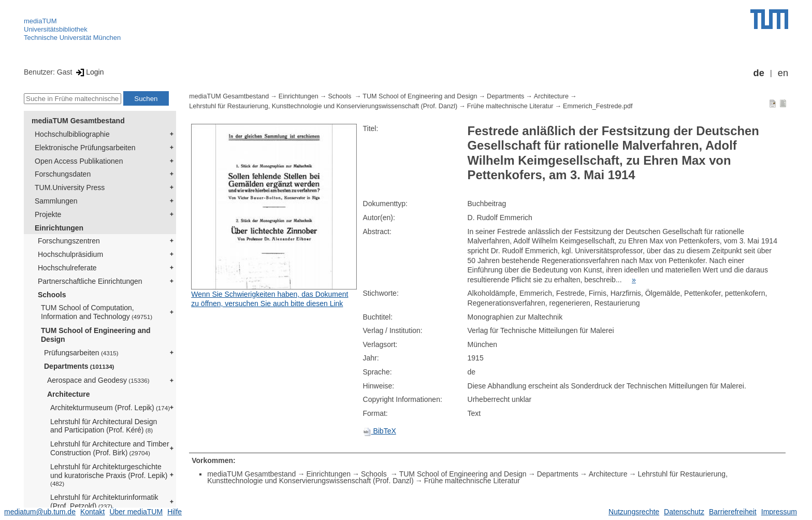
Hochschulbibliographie (72, 134)
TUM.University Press (70, 187)
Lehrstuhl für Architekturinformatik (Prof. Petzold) (104, 502)
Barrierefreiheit (733, 512)
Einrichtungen (59, 228)
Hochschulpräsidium (70, 254)
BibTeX (380, 431)
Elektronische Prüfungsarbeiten (85, 148)
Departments (79, 366)
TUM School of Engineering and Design (96, 335)
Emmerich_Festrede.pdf (598, 106)
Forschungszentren (69, 241)
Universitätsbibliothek (56, 29)
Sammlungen (56, 201)
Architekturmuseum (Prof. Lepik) (110, 408)
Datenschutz (684, 512)
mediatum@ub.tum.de (40, 512)
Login (89, 72)
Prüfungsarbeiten (81, 353)
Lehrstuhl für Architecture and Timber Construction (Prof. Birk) (110, 448)
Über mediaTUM (136, 512)
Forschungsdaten (63, 174)
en (783, 73)
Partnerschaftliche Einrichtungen (90, 281)
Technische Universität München (72, 38)
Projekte (48, 214)
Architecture (68, 394)
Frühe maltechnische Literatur (510, 106)
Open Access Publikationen (79, 161)
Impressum (779, 512)
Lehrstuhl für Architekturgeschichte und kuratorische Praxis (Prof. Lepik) (109, 475)
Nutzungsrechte (634, 512)
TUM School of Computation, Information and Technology (97, 312)
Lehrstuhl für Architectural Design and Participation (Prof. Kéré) (104, 426)
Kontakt (92, 512)
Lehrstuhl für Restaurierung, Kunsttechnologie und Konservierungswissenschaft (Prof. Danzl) (323, 106)
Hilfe (175, 512)
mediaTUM (40, 21)
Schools (52, 295)
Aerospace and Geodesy (98, 380)
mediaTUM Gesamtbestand (78, 121)
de (759, 73)
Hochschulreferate (67, 268)
